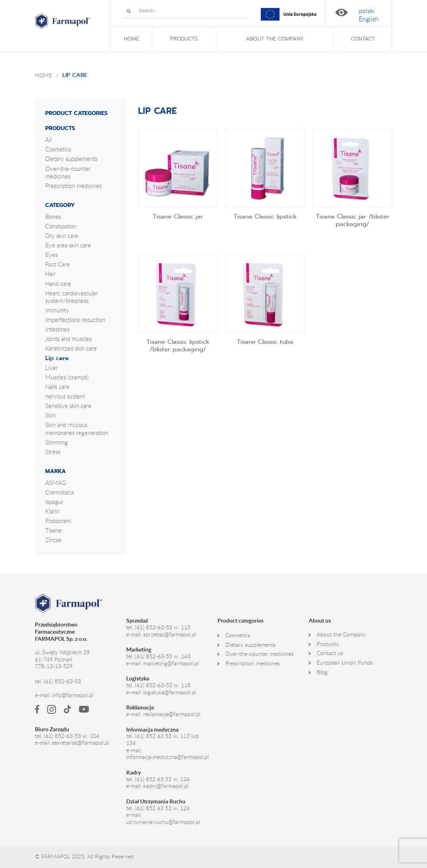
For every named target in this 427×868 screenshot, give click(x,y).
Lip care (57, 358)
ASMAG (56, 483)
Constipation (61, 226)
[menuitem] (367, 11)
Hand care (58, 284)
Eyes (51, 255)
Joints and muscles (68, 339)
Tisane (53, 530)
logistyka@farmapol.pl (170, 692)
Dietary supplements (71, 159)
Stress (53, 452)
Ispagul (54, 502)
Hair (50, 274)
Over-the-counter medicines (68, 172)
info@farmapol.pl (73, 695)
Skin (50, 415)
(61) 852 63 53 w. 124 (162, 779)
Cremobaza (60, 492)
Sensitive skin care (68, 406)
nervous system (65, 396)
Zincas (53, 540)
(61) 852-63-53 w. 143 (163, 656)
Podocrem (58, 521)
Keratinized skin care (71, 348)
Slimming (57, 442)
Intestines (57, 329)
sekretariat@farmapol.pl (81, 743)
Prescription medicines (73, 186)
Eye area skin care (68, 245)
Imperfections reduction (75, 320)
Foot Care (58, 264)
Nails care (57, 387)
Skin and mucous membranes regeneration (77, 428)
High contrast (341, 12)
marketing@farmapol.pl (171, 663)
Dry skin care (62, 236)
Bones (53, 217)
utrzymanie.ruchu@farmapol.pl (163, 822)
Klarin (52, 511)
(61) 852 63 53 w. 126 (162, 808)
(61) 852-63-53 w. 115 (163, 627)
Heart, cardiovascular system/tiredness (71, 297)
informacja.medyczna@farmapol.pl (167, 757)
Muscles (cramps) (67, 377)
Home (43, 75)
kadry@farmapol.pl (166, 786)
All (48, 140)
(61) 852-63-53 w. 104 (71, 736)
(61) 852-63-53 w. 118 (163, 685)
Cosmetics (58, 149)
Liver (52, 368)
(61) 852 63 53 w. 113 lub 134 (163, 740)
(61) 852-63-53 (62, 681)
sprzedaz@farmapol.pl (170, 634)
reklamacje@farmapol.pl (172, 714)
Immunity (57, 310)
